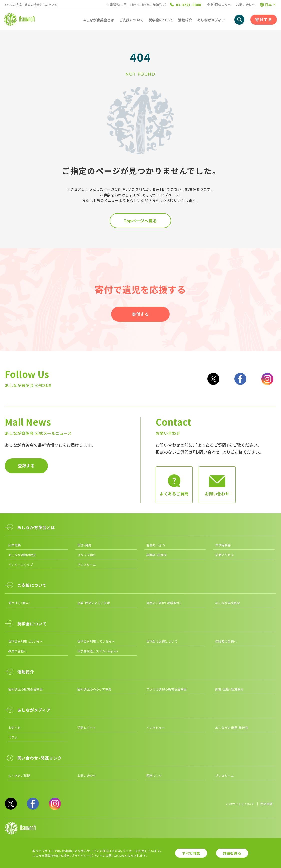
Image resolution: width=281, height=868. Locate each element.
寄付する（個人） (19, 603)
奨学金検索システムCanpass (98, 651)
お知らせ (15, 728)
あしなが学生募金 (228, 603)
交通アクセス (224, 555)
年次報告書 (223, 545)
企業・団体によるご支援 (94, 603)
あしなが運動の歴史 (22, 555)
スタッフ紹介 (87, 555)
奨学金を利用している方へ (96, 641)
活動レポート (87, 728)
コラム (13, 737)
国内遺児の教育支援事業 (26, 689)
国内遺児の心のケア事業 (95, 689)
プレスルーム (87, 565)
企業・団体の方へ (219, 5)
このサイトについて (240, 804)
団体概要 (15, 545)
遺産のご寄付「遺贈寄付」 (164, 603)
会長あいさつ (156, 545)
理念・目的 (84, 545)
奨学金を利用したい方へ (26, 641)
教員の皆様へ (18, 651)
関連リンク (154, 776)
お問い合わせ (246, 5)
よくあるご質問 (19, 776)
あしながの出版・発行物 (232, 728)
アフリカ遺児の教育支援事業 (167, 689)
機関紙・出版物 (157, 555)
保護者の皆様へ (226, 641)
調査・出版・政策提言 (229, 689)
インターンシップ (21, 565)
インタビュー (156, 728)
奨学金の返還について (162, 641)
